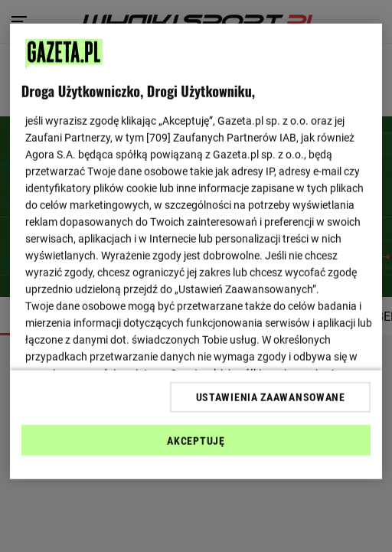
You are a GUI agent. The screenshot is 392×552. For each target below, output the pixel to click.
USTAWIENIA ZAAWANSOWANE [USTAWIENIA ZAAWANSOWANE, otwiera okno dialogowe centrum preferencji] (271, 397)
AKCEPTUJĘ (196, 440)
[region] (196, 252)
